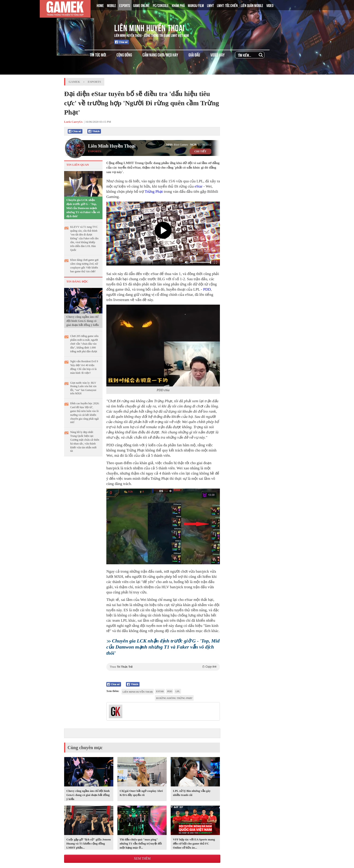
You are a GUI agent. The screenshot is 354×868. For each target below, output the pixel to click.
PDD (207, 289)
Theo (163, 667)
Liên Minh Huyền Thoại (149, 27)
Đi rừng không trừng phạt (174, 698)
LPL (178, 691)
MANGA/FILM (196, 5)
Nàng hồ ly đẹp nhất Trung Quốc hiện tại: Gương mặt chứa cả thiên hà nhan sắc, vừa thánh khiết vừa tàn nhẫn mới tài (85, 441)
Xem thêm (142, 859)
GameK (74, 82)
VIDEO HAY (218, 55)
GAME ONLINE (141, 5)
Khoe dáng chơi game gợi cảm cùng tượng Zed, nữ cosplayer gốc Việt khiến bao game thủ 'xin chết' (84, 266)
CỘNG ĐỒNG (124, 55)
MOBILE (112, 5)
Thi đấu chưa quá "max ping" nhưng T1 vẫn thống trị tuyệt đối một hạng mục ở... (141, 843)
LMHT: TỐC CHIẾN (227, 5)
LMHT (210, 5)
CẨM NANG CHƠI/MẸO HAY (160, 55)
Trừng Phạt (154, 192)
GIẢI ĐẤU (194, 55)
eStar (199, 186)
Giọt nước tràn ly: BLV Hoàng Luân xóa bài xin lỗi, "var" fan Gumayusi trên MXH (83, 388)
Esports (94, 82)
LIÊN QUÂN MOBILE (252, 5)
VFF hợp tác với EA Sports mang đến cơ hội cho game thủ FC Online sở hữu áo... (194, 843)
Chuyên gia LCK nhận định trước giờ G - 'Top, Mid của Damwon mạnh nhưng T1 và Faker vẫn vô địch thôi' (83, 208)
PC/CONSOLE (161, 5)
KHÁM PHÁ (178, 5)
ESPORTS (125, 5)
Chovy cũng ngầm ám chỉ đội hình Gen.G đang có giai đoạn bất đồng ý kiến (83, 321)
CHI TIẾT (200, 151)
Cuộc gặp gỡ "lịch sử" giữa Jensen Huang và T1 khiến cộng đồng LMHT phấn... (88, 843)
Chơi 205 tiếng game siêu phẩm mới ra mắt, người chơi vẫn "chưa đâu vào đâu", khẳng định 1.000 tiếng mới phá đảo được (84, 344)
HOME (100, 5)
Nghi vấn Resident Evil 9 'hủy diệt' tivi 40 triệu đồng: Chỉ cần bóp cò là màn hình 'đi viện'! (84, 367)
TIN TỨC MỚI (98, 55)
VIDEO (270, 5)
